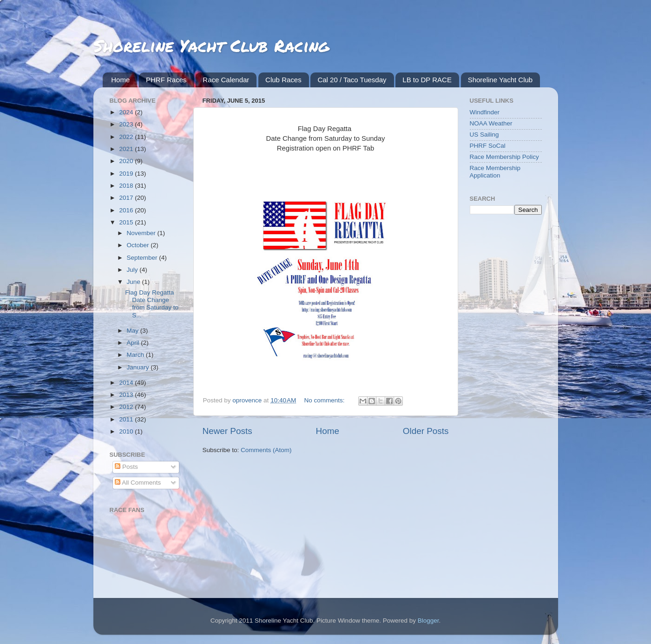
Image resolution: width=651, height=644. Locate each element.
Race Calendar (226, 80)
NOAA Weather (491, 123)
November (142, 233)
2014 (127, 383)
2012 (127, 407)
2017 (127, 198)
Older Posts (426, 431)
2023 (127, 124)
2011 (127, 419)
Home (120, 80)
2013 (127, 395)
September (143, 258)
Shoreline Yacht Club (500, 80)
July (133, 270)
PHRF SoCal (488, 146)
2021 (127, 149)
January (139, 367)
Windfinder (485, 112)
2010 (127, 431)
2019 (127, 174)
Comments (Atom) (266, 450)
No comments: (325, 400)
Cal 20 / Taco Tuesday (352, 80)
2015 (127, 222)
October (139, 245)
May (134, 331)
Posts (126, 467)
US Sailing (484, 135)
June (135, 282)
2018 (127, 186)
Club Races (283, 80)
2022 (127, 137)
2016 (127, 210)
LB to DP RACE (427, 80)
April (134, 343)
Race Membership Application (495, 172)
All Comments (138, 483)
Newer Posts (227, 431)
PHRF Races (166, 80)
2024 (127, 112)
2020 (127, 161)
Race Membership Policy (504, 157)
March (136, 355)
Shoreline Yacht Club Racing (211, 45)
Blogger (428, 621)
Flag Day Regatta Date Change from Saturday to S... (152, 304)
